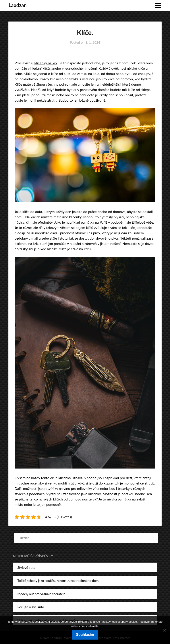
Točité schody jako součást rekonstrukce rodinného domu (59, 581)
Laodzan (17, 5)
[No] (164, 630)
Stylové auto (26, 567)
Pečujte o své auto (31, 607)
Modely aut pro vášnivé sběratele (41, 594)
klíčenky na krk (46, 63)
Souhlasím (85, 635)
